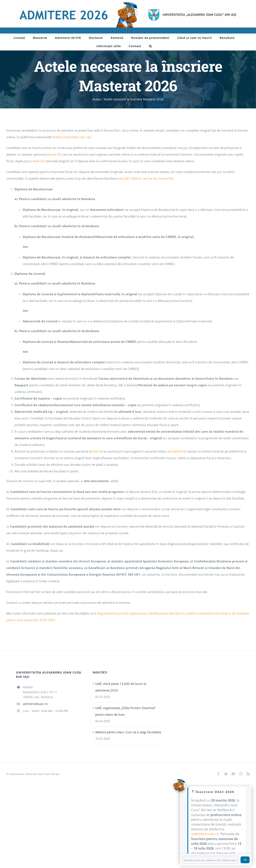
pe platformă (177, 451)
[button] (150, 46)
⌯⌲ (245, 860)
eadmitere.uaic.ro (205, 834)
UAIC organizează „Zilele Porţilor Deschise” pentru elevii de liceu (125, 711)
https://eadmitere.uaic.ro (72, 137)
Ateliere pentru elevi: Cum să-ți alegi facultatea (128, 732)
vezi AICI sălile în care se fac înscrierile (145, 178)
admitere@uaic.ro (35, 704)
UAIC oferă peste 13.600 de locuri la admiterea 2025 (121, 687)
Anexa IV (54, 154)
